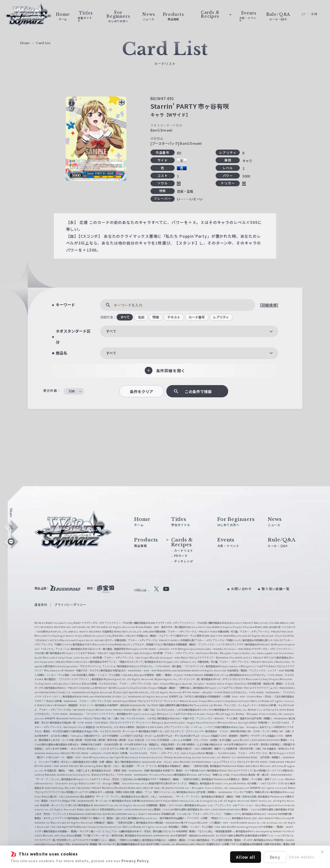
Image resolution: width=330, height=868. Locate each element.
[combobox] (189, 331)
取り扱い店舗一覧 (276, 589)
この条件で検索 (198, 391)
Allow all (246, 857)
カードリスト (184, 551)
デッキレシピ (184, 561)
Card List (43, 43)
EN (314, 14)
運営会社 (41, 605)
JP (304, 14)
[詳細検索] (269, 305)
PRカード (181, 556)
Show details (302, 857)
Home (25, 43)
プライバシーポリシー (70, 605)
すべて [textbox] (111, 331)
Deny (275, 857)
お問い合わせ (242, 589)
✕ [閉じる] (322, 852)
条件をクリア (141, 391)
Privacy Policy (135, 861)
